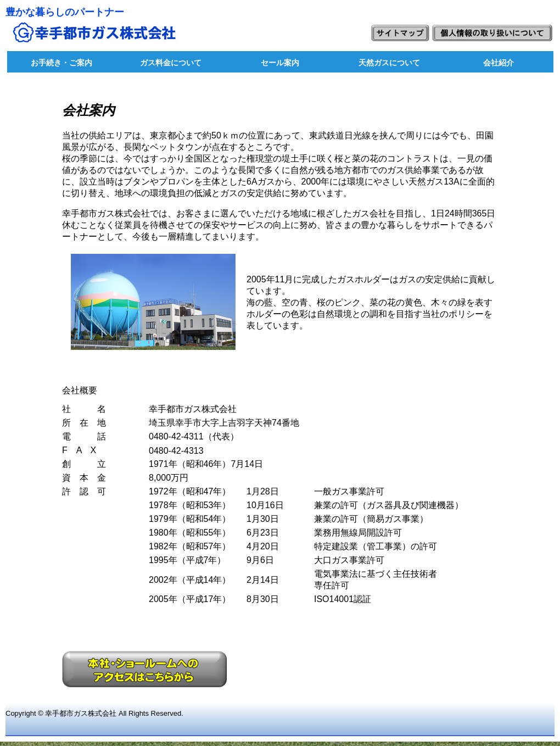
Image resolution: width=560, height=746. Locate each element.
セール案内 (280, 63)
